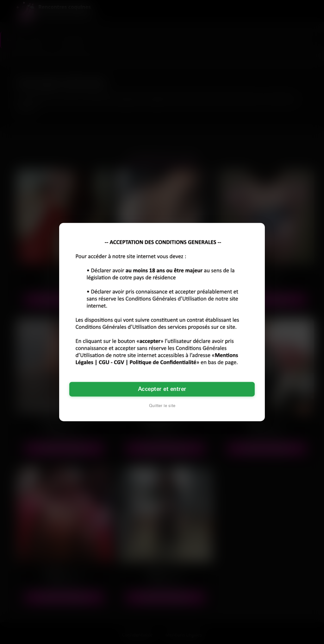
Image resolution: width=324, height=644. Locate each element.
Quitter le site (162, 406)
